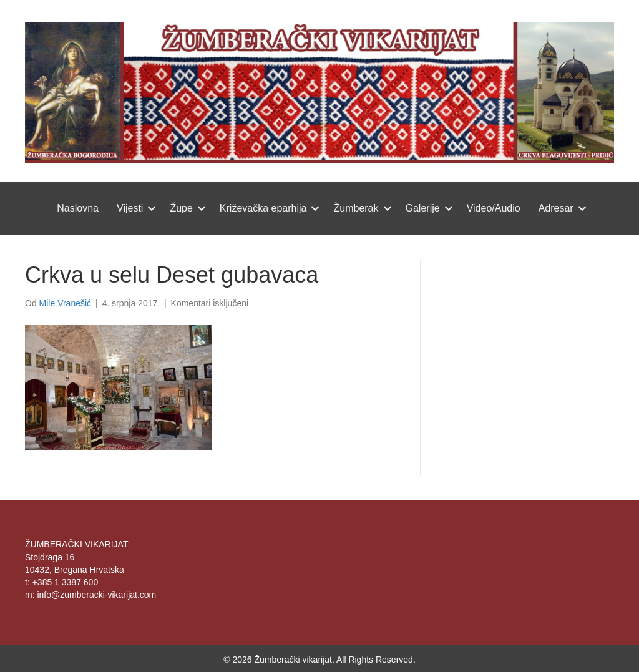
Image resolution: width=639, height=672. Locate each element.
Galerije (423, 208)
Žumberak (356, 208)
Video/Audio (494, 208)
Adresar (556, 208)
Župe (181, 208)
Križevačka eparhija (263, 208)
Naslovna (78, 208)
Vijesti (130, 208)
